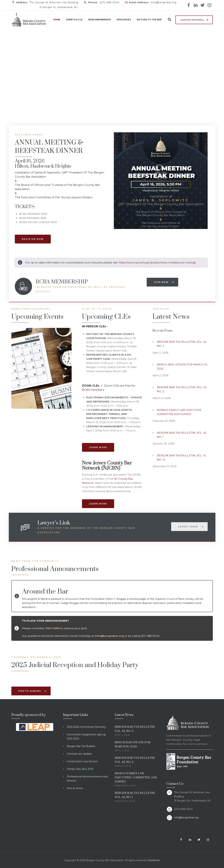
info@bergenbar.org (186, 818)
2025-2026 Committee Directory (86, 727)
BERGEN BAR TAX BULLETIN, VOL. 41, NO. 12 (182, 458)
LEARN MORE (98, 447)
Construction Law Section (82, 761)
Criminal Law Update (79, 754)
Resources (122, 20)
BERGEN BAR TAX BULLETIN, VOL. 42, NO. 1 (182, 435)
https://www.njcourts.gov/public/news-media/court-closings (157, 262)
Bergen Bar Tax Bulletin (81, 746)
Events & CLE (73, 20)
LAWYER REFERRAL (192, 20)
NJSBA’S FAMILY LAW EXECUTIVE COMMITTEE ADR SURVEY (179, 412)
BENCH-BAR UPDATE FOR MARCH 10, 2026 (182, 367)
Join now (164, 282)
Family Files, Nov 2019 (80, 769)
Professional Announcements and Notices (87, 779)
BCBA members (93, 390)
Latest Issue (191, 527)
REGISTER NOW (33, 239)
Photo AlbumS (33, 691)
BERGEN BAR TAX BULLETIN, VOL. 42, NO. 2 (182, 389)
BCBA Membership (98, 20)
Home (55, 20)
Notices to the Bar (148, 20)
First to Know (75, 788)
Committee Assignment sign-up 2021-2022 (86, 737)
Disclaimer (154, 860)
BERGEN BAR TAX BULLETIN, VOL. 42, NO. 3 (182, 344)
